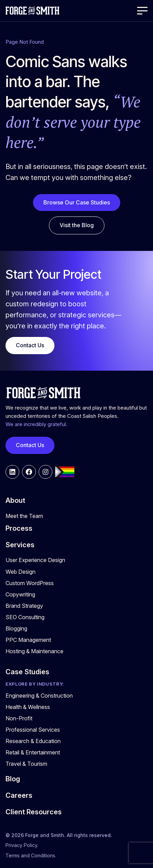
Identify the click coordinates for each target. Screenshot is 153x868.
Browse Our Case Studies (77, 202)
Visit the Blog (77, 225)
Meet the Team (24, 516)
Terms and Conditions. (31, 855)
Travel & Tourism (26, 764)
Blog (13, 779)
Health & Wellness (28, 707)
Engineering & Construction (39, 696)
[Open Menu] (142, 11)
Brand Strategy (24, 606)
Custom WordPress (30, 583)
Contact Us (30, 345)
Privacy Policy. (22, 845)
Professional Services (33, 730)
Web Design (21, 572)
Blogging (16, 628)
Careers (19, 795)
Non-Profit (19, 718)
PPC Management (28, 640)
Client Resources (34, 812)
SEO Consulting (25, 617)
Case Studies (27, 672)
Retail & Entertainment (33, 752)
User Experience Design (35, 560)
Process (19, 528)
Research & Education (33, 741)
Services (20, 545)
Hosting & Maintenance (34, 651)
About (15, 500)
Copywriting (20, 594)
